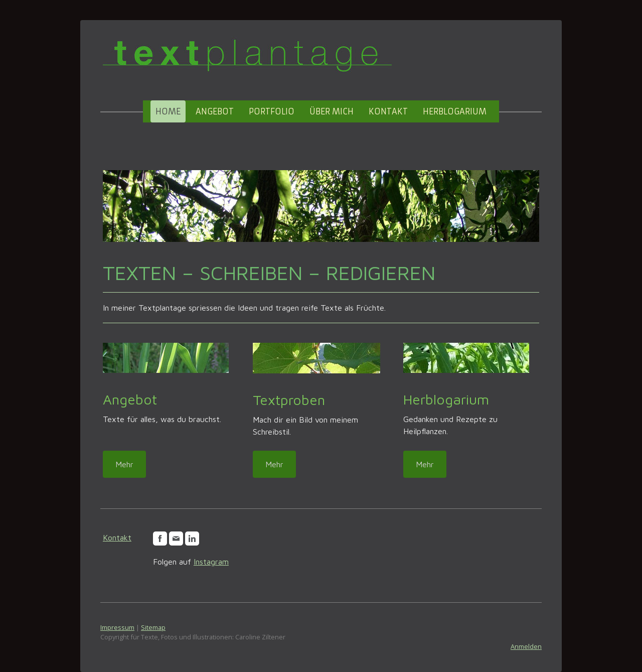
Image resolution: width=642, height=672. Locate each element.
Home (168, 111)
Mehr (124, 464)
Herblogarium (455, 111)
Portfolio (272, 111)
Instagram (211, 562)
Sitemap (153, 627)
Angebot (215, 111)
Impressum (117, 627)
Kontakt (388, 111)
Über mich (332, 111)
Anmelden (526, 646)
